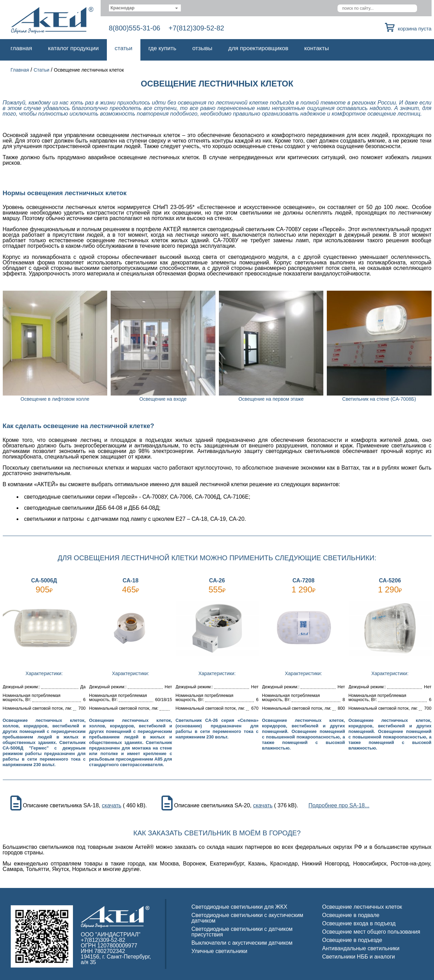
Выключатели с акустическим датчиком (242, 943)
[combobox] (145, 8)
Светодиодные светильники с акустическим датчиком (247, 918)
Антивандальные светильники (361, 948)
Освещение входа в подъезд (359, 923)
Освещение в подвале (351, 915)
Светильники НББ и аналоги (359, 957)
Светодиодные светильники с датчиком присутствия (242, 932)
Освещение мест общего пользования (371, 932)
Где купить (162, 48)
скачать (111, 806)
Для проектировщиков (258, 48)
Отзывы (202, 48)
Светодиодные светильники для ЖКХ (239, 907)
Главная (21, 48)
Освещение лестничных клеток (362, 907)
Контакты (317, 48)
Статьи (124, 48)
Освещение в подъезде (352, 940)
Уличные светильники (220, 951)
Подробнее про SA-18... (339, 806)
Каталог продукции (73, 48)
